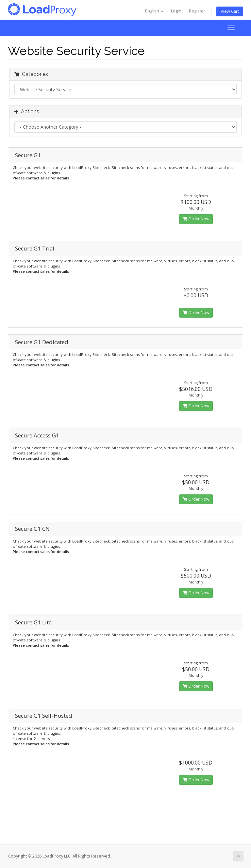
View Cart (230, 11)
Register (197, 11)
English (154, 11)
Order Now (196, 219)
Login (176, 11)
